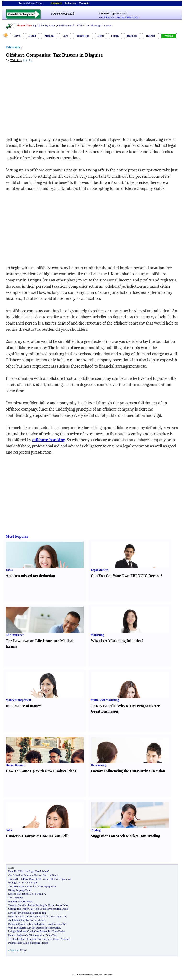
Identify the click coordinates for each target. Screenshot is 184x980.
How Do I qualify (56, 924)
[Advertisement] (45, 101)
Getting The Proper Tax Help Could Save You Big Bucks (38, 909)
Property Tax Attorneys (20, 901)
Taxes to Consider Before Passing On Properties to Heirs (38, 905)
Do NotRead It (37, 894)
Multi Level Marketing (105, 700)
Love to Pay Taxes (18, 894)
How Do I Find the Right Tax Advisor (28, 871)
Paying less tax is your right (23, 882)
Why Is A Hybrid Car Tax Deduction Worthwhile (34, 928)
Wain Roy (16, 60)
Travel (17, 36)
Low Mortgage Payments (99, 25)
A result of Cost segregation (41, 886)
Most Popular (17, 536)
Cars (65, 36)
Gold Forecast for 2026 (69, 25)
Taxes (9, 570)
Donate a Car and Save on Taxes (41, 875)
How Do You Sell (54, 836)
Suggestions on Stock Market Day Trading (125, 836)
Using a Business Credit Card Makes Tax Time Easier (37, 931)
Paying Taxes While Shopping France (28, 943)
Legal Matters (99, 570)
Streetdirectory (85, 975)
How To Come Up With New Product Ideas (41, 771)
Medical (49, 36)
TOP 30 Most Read (62, 14)
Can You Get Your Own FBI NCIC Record (126, 576)
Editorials (13, 47)
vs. (22, 836)
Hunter (12, 836)
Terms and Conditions (103, 975)
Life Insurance (15, 635)
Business (132, 36)
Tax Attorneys (16, 897)
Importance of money (23, 706)
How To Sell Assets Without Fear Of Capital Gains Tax (37, 916)
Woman (169, 36)
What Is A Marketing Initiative (116, 641)
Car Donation (15, 875)
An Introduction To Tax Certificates (27, 920)
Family (115, 36)
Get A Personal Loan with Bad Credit (119, 17)
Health (32, 36)
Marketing (97, 635)
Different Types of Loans (113, 13)
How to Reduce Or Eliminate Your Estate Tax (32, 935)
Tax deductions (16, 886)
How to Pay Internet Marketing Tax (27, 913)
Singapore (56, 3)
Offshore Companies (28, 55)
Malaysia (84, 3)
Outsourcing (98, 765)
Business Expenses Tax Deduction (26, 924)
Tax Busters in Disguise (78, 55)
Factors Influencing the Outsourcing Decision (128, 771)
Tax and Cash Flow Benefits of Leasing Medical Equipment (40, 879)
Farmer (31, 836)
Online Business (16, 765)
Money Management (18, 700)
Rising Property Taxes (20, 890)
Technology (83, 36)
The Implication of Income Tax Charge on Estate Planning (39, 939)
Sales (9, 830)
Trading (96, 830)
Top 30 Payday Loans (44, 25)
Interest (150, 36)
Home (101, 36)
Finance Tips (24, 25)
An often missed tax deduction (30, 576)
